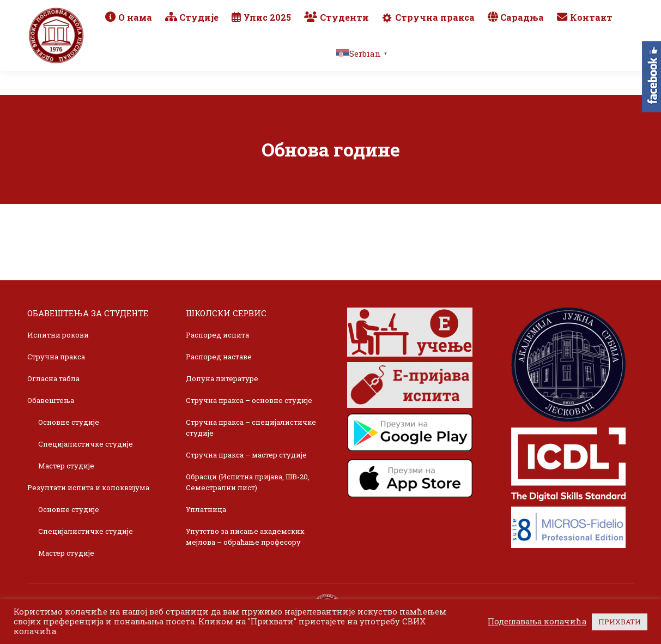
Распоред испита (217, 335)
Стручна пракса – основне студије (249, 400)
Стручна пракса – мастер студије (246, 455)
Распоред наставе (219, 357)
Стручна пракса (56, 357)
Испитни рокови (58, 335)
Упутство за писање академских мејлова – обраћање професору (245, 537)
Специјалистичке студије (86, 444)
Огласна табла (53, 378)
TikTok (593, 12)
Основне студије (69, 422)
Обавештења (51, 400)
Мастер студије (66, 466)
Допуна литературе (222, 378)
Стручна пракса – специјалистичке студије (251, 428)
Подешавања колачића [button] (537, 622)
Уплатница (206, 509)
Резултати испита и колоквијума (88, 487)
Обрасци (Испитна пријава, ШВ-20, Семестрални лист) (248, 482)
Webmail (477, 12)
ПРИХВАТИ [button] (620, 622)
